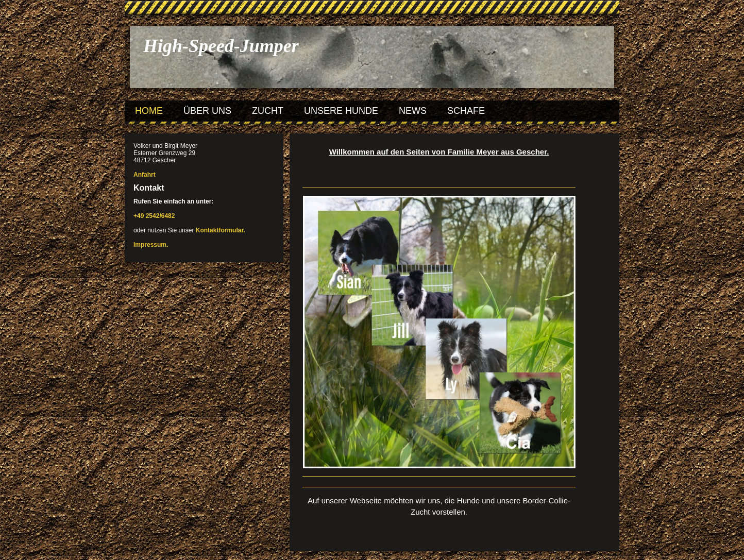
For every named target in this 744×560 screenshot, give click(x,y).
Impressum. (151, 245)
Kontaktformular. (221, 230)
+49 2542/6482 (154, 216)
